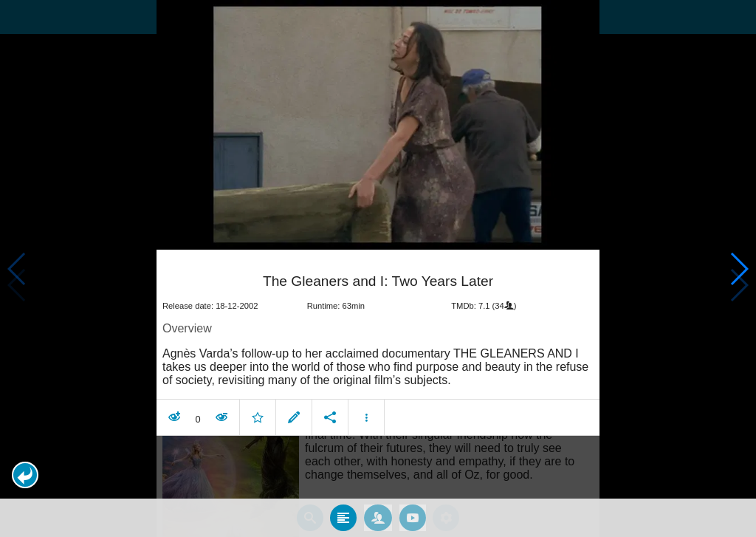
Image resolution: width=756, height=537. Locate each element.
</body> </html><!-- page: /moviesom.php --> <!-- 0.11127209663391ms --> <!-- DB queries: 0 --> (378, 268)
